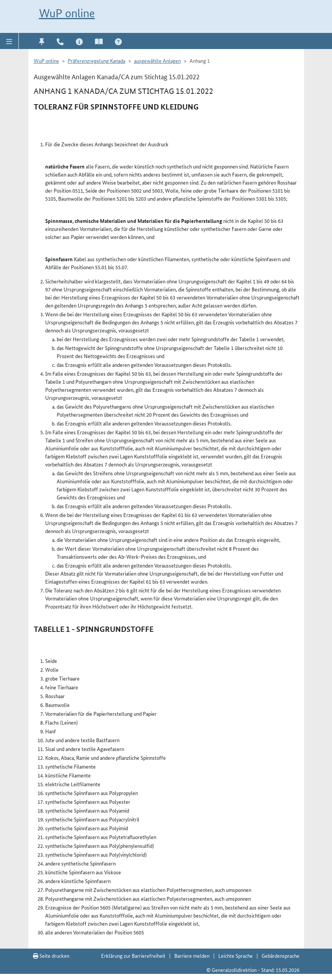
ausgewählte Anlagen (157, 61)
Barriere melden (192, 955)
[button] (9, 41)
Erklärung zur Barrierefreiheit (133, 955)
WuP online (67, 13)
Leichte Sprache (236, 955)
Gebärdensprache (280, 955)
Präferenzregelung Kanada (96, 61)
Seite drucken (51, 955)
